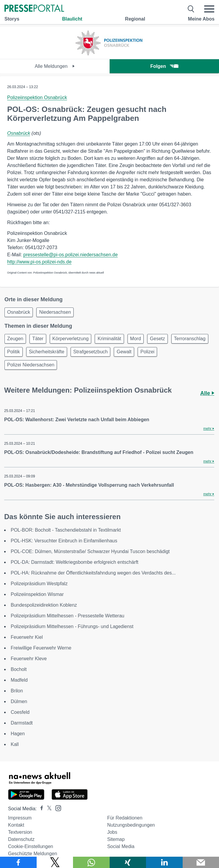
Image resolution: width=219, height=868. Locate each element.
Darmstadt (22, 723)
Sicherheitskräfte (47, 352)
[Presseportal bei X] (48, 809)
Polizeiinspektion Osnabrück (37, 97)
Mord (136, 339)
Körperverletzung (71, 339)
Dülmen (19, 701)
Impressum (20, 818)
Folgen (164, 66)
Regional (135, 19)
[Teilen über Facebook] (18, 862)
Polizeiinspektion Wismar (37, 594)
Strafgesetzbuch (91, 352)
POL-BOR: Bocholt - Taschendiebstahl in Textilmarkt (66, 530)
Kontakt (16, 825)
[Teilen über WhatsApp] (91, 862)
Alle (207, 393)
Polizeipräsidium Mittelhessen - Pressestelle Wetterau (67, 616)
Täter (38, 339)
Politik (14, 352)
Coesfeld (20, 712)
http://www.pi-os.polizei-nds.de (39, 262)
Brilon (17, 691)
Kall (15, 744)
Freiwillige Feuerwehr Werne (41, 648)
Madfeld (19, 680)
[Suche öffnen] (191, 9)
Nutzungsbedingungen (131, 825)
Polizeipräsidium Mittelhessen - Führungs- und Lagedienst (72, 626)
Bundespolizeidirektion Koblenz (44, 605)
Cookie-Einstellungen (31, 846)
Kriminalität (109, 339)
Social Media (121, 846)
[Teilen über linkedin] (164, 862)
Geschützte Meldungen (33, 854)
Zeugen (15, 339)
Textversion (20, 832)
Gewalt (124, 352)
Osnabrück (19, 133)
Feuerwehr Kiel (27, 637)
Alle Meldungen (55, 66)
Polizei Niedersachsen (31, 365)
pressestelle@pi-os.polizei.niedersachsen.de (70, 255)
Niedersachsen (55, 312)
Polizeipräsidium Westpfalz (39, 584)
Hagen (18, 734)
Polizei (147, 352)
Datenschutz (21, 839)
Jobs (112, 832)
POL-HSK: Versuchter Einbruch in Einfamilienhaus (64, 541)
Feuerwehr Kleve (29, 659)
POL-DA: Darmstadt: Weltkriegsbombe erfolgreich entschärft (74, 562)
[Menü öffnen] (209, 9)
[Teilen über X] (55, 862)
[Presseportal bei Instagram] (56, 808)
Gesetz (157, 339)
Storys (12, 19)
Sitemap (116, 839)
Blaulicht (72, 19)
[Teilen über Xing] (128, 862)
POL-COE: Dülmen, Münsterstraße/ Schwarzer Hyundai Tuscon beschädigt (90, 551)
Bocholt (19, 669)
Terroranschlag (190, 339)
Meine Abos (201, 19)
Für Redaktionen (125, 818)
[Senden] (201, 862)
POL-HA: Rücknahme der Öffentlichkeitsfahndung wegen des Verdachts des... (93, 573)
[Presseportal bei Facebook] (40, 809)
